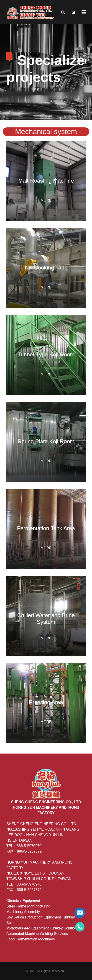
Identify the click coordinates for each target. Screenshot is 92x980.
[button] (63, 12)
